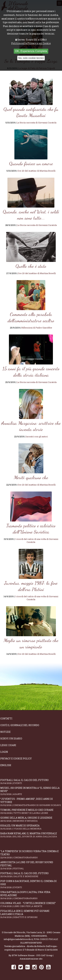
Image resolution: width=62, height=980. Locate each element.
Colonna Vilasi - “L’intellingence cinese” (31, 905)
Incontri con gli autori (37, 436)
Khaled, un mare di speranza (31, 827)
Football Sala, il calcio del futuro (31, 782)
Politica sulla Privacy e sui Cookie (31, 43)
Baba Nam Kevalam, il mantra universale (31, 835)
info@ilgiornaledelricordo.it (18, 939)
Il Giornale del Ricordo (14, 932)
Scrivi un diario (11, 739)
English (6, 765)
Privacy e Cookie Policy (16, 759)
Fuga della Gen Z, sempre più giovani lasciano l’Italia (31, 914)
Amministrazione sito (31, 959)
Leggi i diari (8, 745)
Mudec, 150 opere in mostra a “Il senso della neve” (31, 791)
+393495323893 (39, 936)
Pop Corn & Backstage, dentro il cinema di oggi (31, 884)
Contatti (6, 718)
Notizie (5, 732)
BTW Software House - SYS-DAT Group (32, 955)
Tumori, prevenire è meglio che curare (31, 811)
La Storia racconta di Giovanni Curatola (36, 123)
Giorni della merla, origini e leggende (31, 819)
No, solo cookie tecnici (31, 58)
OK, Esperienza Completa (31, 51)
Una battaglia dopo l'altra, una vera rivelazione (31, 895)
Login (4, 752)
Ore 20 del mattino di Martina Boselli (36, 171)
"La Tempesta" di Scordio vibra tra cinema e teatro (31, 854)
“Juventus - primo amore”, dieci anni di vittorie (31, 802)
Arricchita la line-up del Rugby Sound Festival (31, 865)
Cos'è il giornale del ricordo (20, 725)
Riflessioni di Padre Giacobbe (37, 328)
